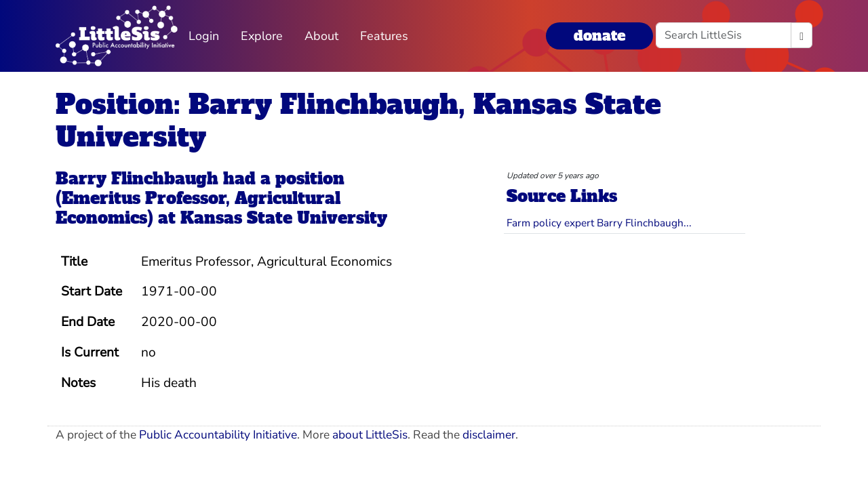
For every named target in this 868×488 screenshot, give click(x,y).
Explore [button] (262, 36)
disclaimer (489, 435)
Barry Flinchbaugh (137, 179)
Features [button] (384, 36)
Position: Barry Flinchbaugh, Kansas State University (358, 121)
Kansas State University (284, 218)
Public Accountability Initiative (218, 435)
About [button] (321, 36)
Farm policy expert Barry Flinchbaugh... (599, 223)
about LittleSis (370, 435)
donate (599, 36)
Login (204, 36)
